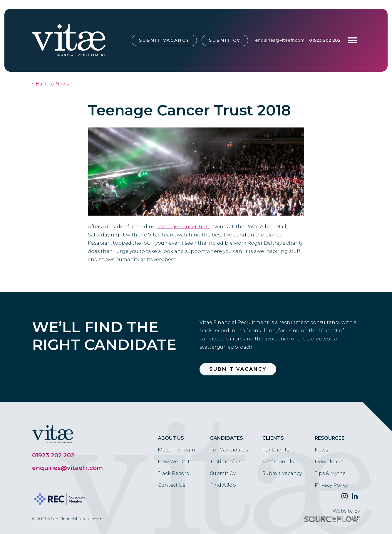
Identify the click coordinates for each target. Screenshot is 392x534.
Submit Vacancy (164, 40)
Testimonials (226, 462)
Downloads (329, 462)
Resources (330, 438)
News (321, 450)
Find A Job (223, 485)
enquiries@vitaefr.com (280, 40)
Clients (273, 438)
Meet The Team (176, 450)
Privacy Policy (331, 485)
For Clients (276, 450)
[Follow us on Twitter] (345, 496)
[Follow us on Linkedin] (355, 496)
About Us (171, 438)
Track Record (174, 473)
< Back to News (50, 84)
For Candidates (229, 450)
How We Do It (175, 462)
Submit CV (225, 40)
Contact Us (171, 485)
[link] (184, 227)
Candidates (227, 438)
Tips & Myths (330, 473)
